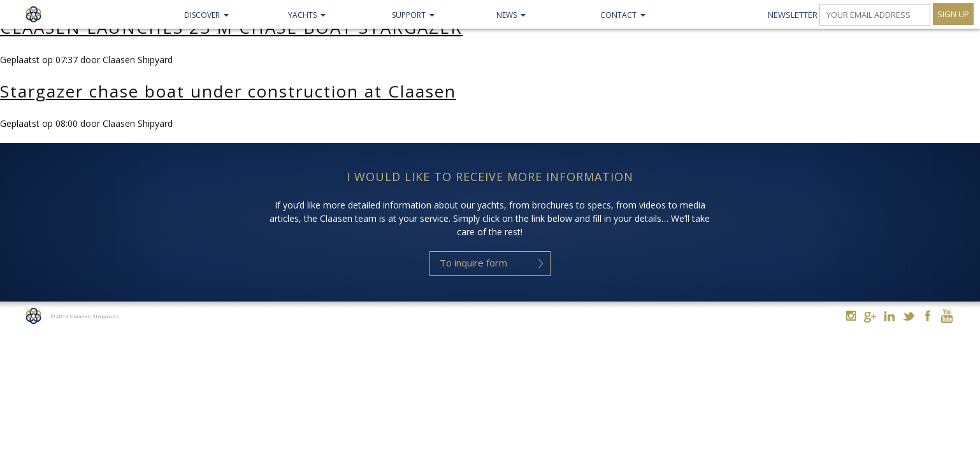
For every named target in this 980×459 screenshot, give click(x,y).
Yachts (302, 15)
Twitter (908, 316)
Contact (618, 15)
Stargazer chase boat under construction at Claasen (228, 91)
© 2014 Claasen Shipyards (85, 316)
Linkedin (889, 316)
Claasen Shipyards (33, 14)
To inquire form (473, 263)
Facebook (927, 316)
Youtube (947, 316)
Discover (202, 15)
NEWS (507, 15)
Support (409, 15)
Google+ (870, 317)
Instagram (851, 316)
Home (33, 316)
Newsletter (793, 15)
